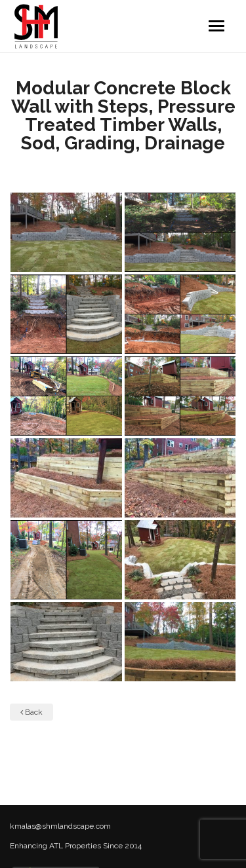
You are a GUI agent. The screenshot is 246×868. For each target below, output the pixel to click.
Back (31, 712)
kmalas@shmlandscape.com (60, 826)
